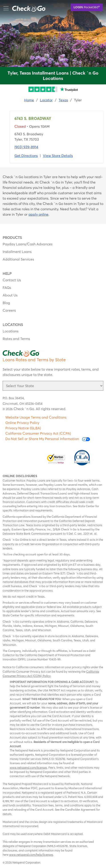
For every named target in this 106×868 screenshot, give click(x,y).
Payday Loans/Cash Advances (28, 244)
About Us (10, 295)
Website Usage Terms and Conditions (36, 417)
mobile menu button (27, 8)
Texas (63, 100)
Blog (6, 303)
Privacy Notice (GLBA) (23, 428)
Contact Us (12, 280)
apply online (38, 214)
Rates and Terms (16, 339)
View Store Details (58, 156)
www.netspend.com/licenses (28, 768)
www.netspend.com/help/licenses (31, 855)
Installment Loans (17, 252)
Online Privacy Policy (22, 423)
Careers (9, 310)
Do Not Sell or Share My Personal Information (48, 439)
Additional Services (18, 259)
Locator (46, 100)
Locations (11, 331)
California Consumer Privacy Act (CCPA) (38, 433)
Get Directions (26, 156)
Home (29, 100)
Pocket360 (87, 7)
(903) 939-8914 (26, 147)
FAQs (7, 288)
